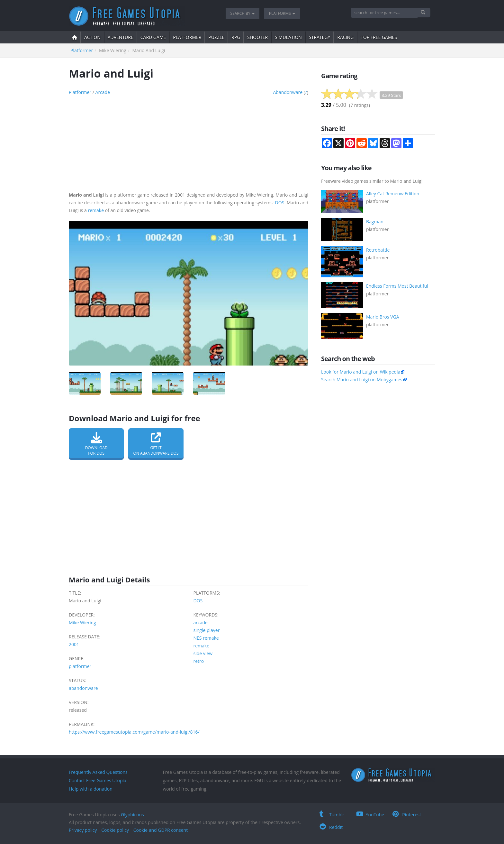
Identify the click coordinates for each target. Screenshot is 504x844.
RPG (236, 37)
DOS (280, 203)
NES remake (206, 638)
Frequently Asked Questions (98, 772)
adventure (121, 37)
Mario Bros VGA (383, 317)
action (92, 37)
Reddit (331, 827)
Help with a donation (91, 789)
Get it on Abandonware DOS (156, 444)
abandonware (288, 92)
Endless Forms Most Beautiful (397, 286)
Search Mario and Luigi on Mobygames (362, 380)
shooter (257, 37)
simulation (288, 37)
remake (96, 210)
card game (153, 37)
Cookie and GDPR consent (161, 830)
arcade (103, 92)
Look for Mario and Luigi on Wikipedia (361, 372)
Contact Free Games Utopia (98, 780)
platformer (187, 37)
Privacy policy (83, 830)
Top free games (379, 37)
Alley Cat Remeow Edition (393, 194)
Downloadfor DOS (96, 444)
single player (207, 630)
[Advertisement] (189, 141)
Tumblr (332, 815)
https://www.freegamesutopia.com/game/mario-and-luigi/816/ (134, 732)
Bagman (375, 222)
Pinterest (407, 815)
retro (199, 661)
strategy (319, 37)
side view (203, 653)
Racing (345, 37)
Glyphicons (132, 815)
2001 (74, 644)
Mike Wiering (82, 622)
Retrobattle (378, 250)
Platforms (282, 13)
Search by (243, 13)
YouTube (370, 815)
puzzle (216, 37)
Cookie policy (115, 830)
